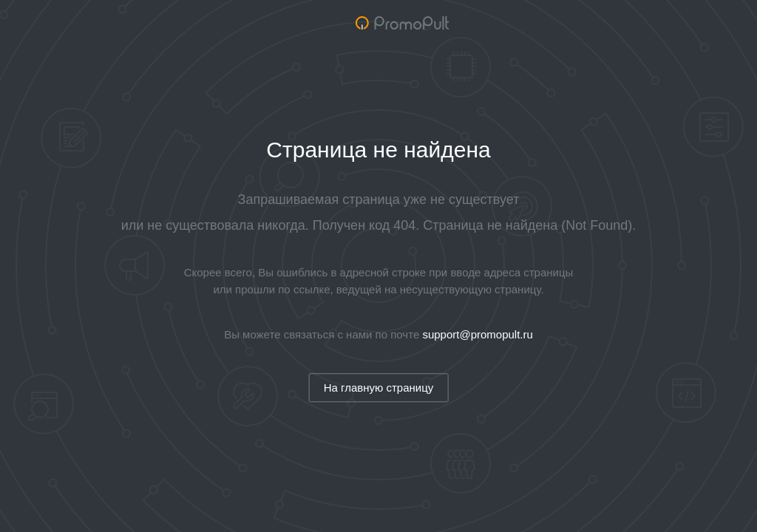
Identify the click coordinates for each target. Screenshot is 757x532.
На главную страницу (379, 388)
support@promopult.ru (477, 334)
